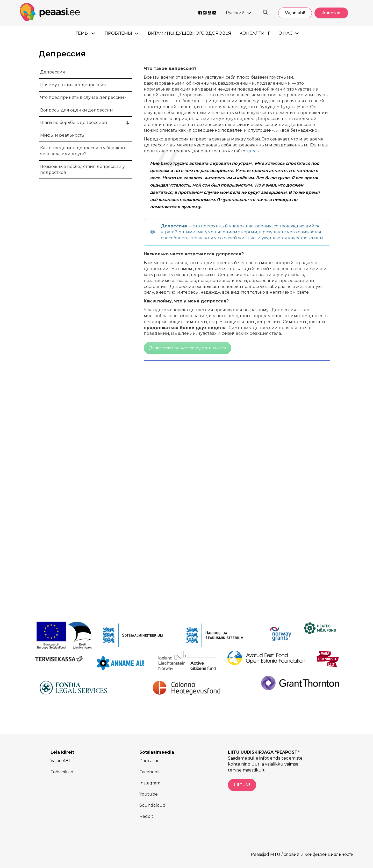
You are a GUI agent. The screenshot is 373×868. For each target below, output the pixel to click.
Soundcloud (152, 805)
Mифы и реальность (62, 135)
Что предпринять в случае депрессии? (83, 97)
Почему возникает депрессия (73, 85)
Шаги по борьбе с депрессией (74, 123)
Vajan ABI (60, 761)
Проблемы (118, 33)
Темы (82, 33)
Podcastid (150, 761)
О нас (285, 33)
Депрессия (53, 72)
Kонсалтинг (255, 33)
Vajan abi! (295, 13)
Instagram (150, 783)
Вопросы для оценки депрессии (77, 110)
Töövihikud (62, 772)
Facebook (150, 772)
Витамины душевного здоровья (190, 33)
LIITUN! (242, 785)
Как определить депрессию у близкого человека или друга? (83, 151)
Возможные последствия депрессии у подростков (83, 169)
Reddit (146, 816)
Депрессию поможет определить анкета (188, 348)
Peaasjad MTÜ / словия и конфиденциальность (302, 854)
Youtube (149, 794)
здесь (253, 151)
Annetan (331, 13)
